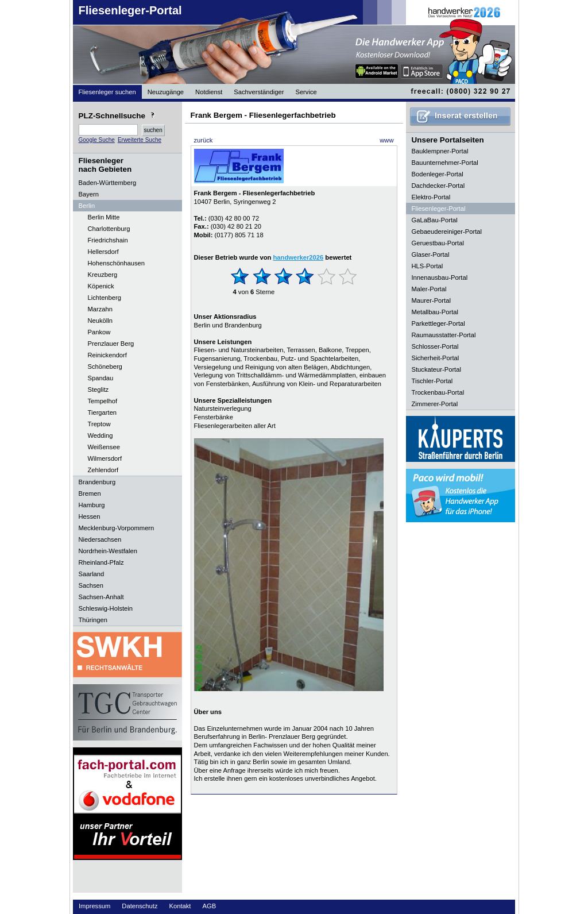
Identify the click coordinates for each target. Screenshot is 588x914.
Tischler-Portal (432, 381)
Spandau (101, 378)
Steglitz (98, 389)
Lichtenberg (105, 298)
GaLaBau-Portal (435, 220)
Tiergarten (102, 412)
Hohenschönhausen (117, 263)
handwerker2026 (299, 257)
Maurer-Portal (431, 300)
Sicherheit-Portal (436, 358)
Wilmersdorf (105, 458)
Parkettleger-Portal (438, 323)
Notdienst (209, 92)
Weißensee (104, 447)
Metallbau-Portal (435, 312)
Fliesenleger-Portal (130, 10)
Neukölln (100, 321)
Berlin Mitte (104, 217)
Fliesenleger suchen (107, 92)
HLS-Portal (428, 266)
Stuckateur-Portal (436, 369)
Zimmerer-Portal (435, 404)
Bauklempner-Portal (440, 151)
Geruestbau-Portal (438, 243)
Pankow (99, 332)
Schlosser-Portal (435, 346)
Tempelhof (103, 401)
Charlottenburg (109, 229)
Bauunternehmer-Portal (445, 163)
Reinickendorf (107, 355)
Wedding (100, 435)
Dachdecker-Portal (438, 186)
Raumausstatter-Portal (444, 335)
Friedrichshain (108, 240)
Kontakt (180, 906)
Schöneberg (105, 367)
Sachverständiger (259, 92)
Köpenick (101, 286)
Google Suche (97, 140)
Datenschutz (140, 906)
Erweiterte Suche (140, 140)
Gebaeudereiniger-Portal (447, 232)
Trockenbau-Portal (438, 392)
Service (306, 92)
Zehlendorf (103, 470)
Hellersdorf (103, 252)
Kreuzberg (103, 275)
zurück (204, 140)
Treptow (99, 424)
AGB (209, 906)
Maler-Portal (429, 289)
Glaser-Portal (431, 254)
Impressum (94, 906)
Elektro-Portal (431, 197)
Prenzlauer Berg (111, 344)
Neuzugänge (166, 92)
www (386, 140)
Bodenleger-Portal (438, 174)
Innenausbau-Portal (440, 277)
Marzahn (100, 309)
